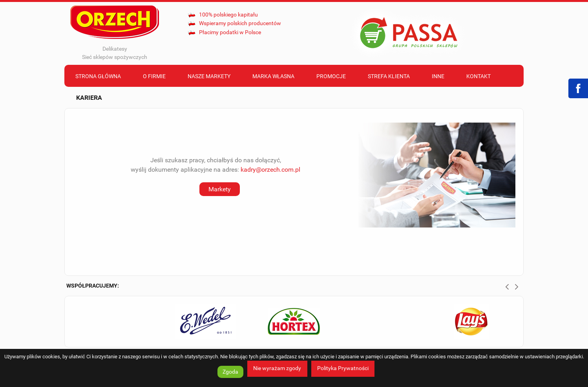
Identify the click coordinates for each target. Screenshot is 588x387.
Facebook (578, 88)
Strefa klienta (389, 76)
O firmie (154, 76)
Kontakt (478, 76)
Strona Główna (98, 76)
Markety (220, 189)
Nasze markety (209, 76)
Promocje (331, 76)
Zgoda (230, 372)
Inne (438, 76)
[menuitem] (98, 76)
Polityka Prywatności (343, 368)
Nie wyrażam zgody (277, 368)
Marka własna (273, 76)
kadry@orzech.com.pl (270, 170)
